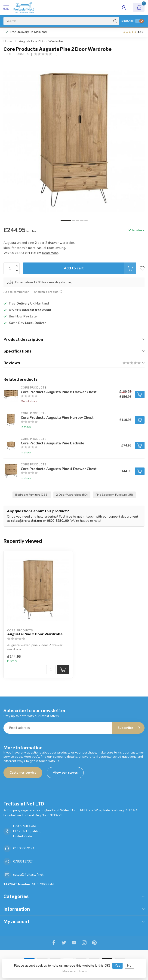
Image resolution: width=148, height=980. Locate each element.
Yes (117, 966)
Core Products (16, 54)
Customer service (23, 773)
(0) (55, 54)
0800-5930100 (58, 521)
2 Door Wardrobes (72, 495)
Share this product (48, 292)
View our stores (65, 773)
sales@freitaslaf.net (26, 521)
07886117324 (23, 861)
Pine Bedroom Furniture (114, 495)
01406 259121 (24, 848)
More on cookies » (75, 971)
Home (8, 41)
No (129, 966)
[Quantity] (51, 670)
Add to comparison (16, 292)
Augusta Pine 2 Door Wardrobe (41, 41)
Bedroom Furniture (32, 495)
